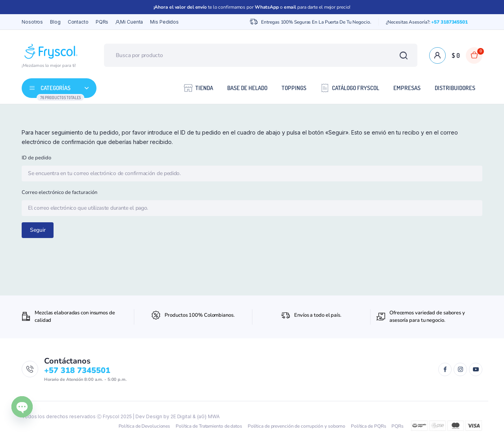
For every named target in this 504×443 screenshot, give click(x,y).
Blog (55, 22)
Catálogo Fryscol (350, 88)
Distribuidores (455, 88)
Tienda (198, 88)
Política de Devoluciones (145, 426)
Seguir (38, 230)
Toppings (294, 88)
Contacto (78, 22)
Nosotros (32, 22)
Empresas (407, 88)
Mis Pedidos (164, 22)
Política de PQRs (368, 426)
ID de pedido (36, 158)
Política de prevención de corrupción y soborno (296, 426)
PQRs (102, 22)
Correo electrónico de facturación (59, 192)
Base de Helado (247, 88)
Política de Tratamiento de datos (209, 426)
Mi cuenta (129, 22)
